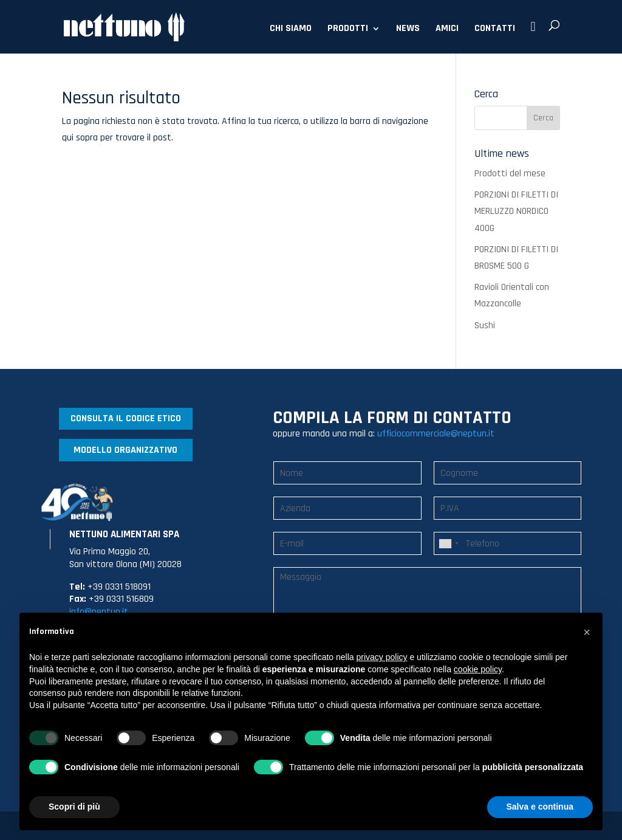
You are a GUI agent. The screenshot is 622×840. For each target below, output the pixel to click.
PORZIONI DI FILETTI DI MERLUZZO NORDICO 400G (516, 211)
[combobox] (448, 543)
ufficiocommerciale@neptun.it (436, 434)
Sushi (485, 325)
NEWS (408, 29)
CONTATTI (495, 29)
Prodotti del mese (510, 174)
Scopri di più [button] (74, 807)
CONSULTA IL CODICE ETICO (126, 418)
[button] (587, 632)
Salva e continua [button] (540, 807)
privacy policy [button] (382, 657)
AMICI (447, 29)
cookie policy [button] (478, 669)
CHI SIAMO (291, 29)
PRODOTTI (348, 29)
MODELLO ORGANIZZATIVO (125, 450)
